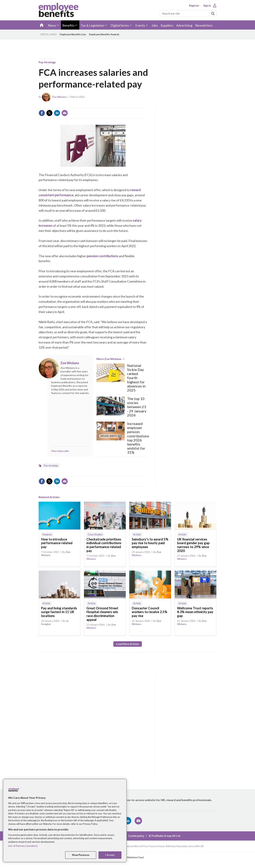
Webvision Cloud (135, 857)
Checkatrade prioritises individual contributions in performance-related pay (104, 545)
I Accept (110, 855)
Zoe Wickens (59, 97)
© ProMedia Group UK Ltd (165, 836)
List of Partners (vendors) (23, 846)
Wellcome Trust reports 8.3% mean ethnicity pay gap (195, 612)
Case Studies (95, 534)
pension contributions (103, 256)
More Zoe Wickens (109, 359)
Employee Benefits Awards (104, 34)
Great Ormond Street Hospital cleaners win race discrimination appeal (102, 614)
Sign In (207, 6)
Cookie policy (136, 836)
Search (213, 13)
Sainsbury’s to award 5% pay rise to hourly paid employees (150, 543)
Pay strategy (47, 62)
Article (137, 534)
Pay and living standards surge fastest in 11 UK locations (59, 612)
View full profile (60, 451)
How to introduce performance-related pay (57, 543)
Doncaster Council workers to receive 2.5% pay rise (150, 612)
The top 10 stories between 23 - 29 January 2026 (137, 407)
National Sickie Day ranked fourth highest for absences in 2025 (136, 378)
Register (194, 6)
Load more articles (128, 644)
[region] (65, 821)
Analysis (47, 534)
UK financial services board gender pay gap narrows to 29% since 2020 (193, 545)
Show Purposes (81, 855)
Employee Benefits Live (73, 34)
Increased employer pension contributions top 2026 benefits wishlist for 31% (138, 438)
